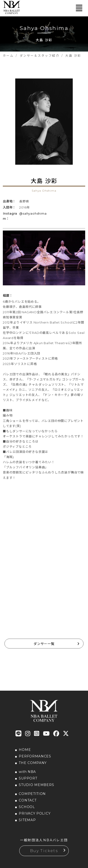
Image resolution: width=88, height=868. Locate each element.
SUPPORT (28, 778)
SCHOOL (27, 807)
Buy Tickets (44, 851)
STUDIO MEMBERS (36, 785)
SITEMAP (27, 820)
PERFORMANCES (35, 756)
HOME (25, 750)
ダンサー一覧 (44, 644)
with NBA (27, 772)
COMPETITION (32, 794)
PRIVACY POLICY (35, 813)
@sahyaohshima (33, 213)
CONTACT (28, 800)
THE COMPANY (33, 763)
